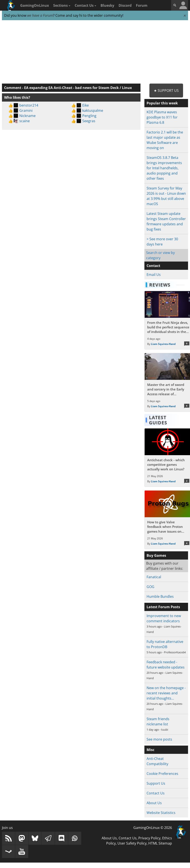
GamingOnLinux (35, 5)
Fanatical (154, 577)
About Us (154, 803)
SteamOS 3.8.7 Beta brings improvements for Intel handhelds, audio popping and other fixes (164, 168)
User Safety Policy (132, 843)
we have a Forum (40, 15)
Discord (125, 5)
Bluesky (107, 5)
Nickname (27, 116)
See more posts (159, 739)
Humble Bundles (160, 596)
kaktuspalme (93, 110)
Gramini (26, 110)
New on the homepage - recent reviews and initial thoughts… (166, 693)
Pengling (89, 116)
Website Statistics (161, 813)
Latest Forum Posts (163, 607)
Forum (142, 5)
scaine (25, 121)
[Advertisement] (95, 52)
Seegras (89, 121)
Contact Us (85, 5)
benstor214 (29, 105)
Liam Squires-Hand (163, 344)
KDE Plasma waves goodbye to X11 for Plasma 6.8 (162, 117)
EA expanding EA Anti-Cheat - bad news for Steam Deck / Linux (78, 88)
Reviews (160, 285)
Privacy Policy (149, 838)
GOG (150, 587)
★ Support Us (166, 91)
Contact (153, 266)
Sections (62, 5)
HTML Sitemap (160, 843)
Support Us (156, 783)
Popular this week (162, 103)
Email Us (154, 275)
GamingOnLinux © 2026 (153, 828)
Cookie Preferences (162, 774)
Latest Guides (158, 420)
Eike (86, 105)
